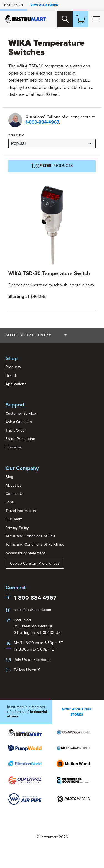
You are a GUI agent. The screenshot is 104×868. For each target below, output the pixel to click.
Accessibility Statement (25, 553)
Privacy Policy (17, 528)
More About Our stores (77, 712)
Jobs (10, 502)
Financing (14, 447)
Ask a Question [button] (19, 422)
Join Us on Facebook (32, 660)
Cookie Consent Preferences (35, 563)
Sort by (16, 135)
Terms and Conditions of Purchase (35, 545)
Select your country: (36, 335)
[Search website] (65, 19)
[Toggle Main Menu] (96, 19)
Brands (12, 376)
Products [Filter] (52, 166)
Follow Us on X (27, 670)
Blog (9, 477)
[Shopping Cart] (81, 19)
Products (13, 367)
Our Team (14, 519)
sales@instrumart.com (32, 610)
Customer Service (21, 414)
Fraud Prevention (20, 439)
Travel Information (21, 511)
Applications (16, 384)
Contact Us (15, 494)
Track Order (16, 431)
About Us (14, 485)
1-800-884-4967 (42, 122)
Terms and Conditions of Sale (31, 536)
